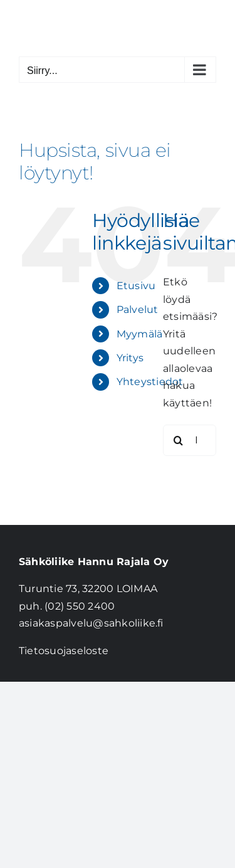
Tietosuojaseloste (64, 651)
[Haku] (179, 440)
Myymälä (140, 334)
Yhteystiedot (150, 382)
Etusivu (136, 286)
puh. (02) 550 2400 (67, 606)
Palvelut (138, 310)
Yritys (130, 358)
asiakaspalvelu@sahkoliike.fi (91, 623)
